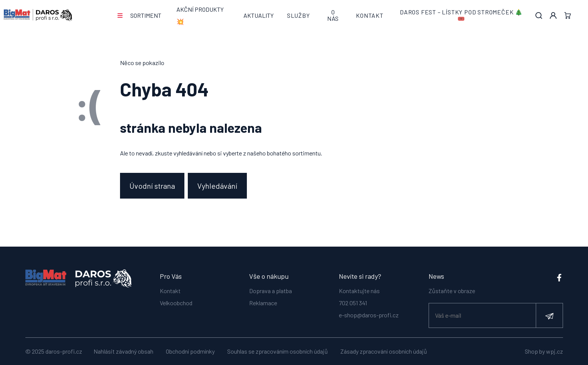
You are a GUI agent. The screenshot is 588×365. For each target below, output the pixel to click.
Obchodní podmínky (190, 351)
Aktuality (259, 15)
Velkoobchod (176, 302)
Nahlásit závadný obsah (123, 351)
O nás (333, 15)
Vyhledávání (218, 186)
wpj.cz (554, 351)
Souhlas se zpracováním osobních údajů (278, 351)
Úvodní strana (152, 186)
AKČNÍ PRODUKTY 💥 (200, 15)
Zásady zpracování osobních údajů (384, 351)
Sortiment (146, 15)
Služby (299, 15)
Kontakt (370, 15)
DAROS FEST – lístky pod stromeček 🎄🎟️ (461, 15)
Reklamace (263, 302)
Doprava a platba (271, 290)
